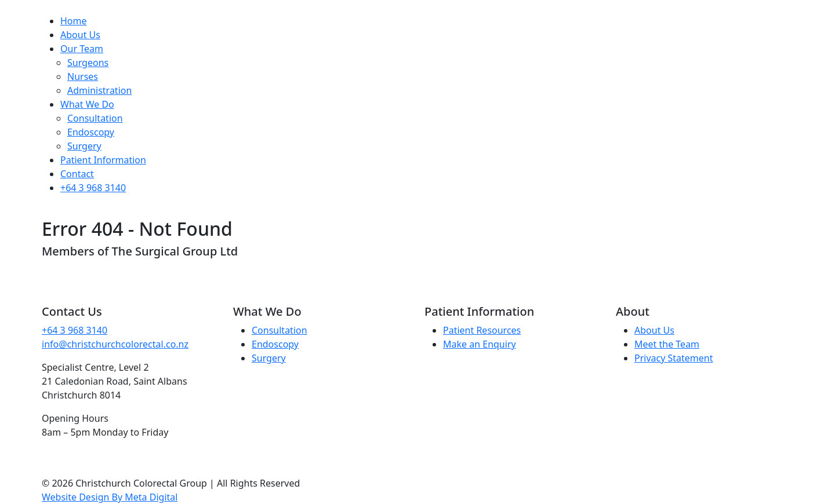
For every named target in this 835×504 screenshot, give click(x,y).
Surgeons (88, 63)
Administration (99, 90)
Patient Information (103, 160)
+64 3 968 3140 (93, 188)
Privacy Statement (674, 358)
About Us (80, 35)
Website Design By (110, 497)
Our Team (82, 49)
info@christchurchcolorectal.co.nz (115, 344)
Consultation (95, 118)
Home (74, 21)
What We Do (87, 104)
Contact (77, 174)
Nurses (83, 76)
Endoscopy (91, 132)
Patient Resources (482, 330)
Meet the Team (667, 344)
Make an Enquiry (480, 344)
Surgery (84, 146)
